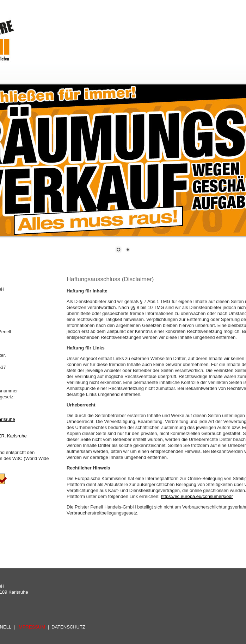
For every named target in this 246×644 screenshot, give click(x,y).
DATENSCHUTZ (68, 627)
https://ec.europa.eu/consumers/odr (197, 496)
